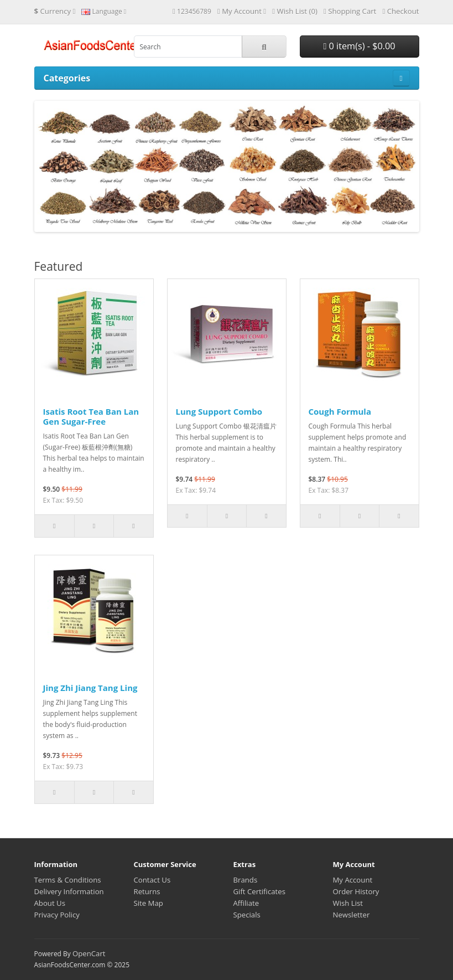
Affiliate (246, 903)
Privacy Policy (57, 915)
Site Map (149, 903)
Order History (356, 891)
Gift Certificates (259, 891)
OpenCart (89, 953)
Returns (147, 891)
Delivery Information (69, 891)
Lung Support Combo (219, 411)
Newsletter (352, 915)
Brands (246, 880)
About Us (50, 903)
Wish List (348, 903)
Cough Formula (340, 411)
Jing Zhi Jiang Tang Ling (90, 688)
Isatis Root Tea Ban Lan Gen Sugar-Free (91, 416)
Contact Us (152, 880)
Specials (247, 915)
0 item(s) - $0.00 (359, 46)
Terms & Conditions (68, 880)
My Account (353, 880)
